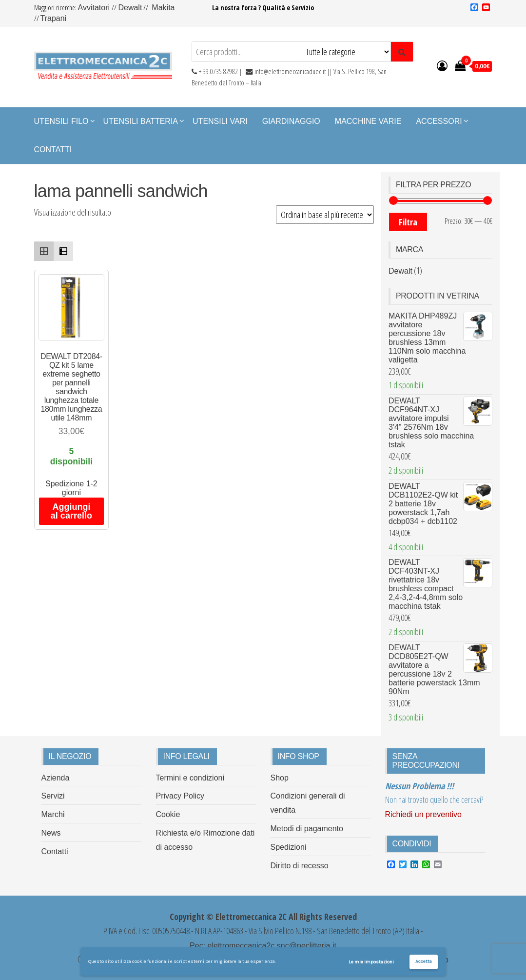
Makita (163, 8)
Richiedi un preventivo (423, 814)
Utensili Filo (61, 121)
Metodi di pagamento (307, 829)
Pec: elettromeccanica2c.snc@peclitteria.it (263, 946)
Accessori (439, 121)
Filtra (408, 222)
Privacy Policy (180, 796)
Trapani (54, 18)
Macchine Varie (368, 121)
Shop (280, 778)
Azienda (56, 778)
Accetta (424, 961)
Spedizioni (289, 847)
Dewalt (130, 8)
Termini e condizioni (190, 778)
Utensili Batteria (141, 121)
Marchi (53, 814)
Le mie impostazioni (371, 962)
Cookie (168, 814)
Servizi (53, 796)
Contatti (53, 150)
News (51, 833)
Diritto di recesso (300, 866)
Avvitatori (95, 8)
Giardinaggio (291, 121)
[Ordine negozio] (325, 215)
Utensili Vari (220, 121)
